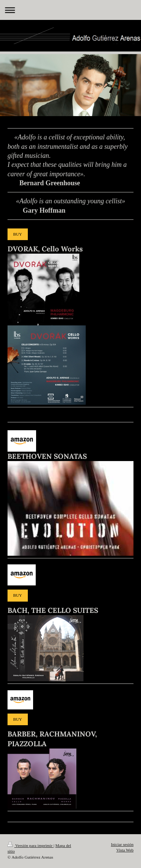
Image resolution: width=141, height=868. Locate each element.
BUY (18, 234)
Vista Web (125, 850)
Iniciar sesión (122, 844)
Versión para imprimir (30, 845)
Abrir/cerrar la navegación (70, 10)
